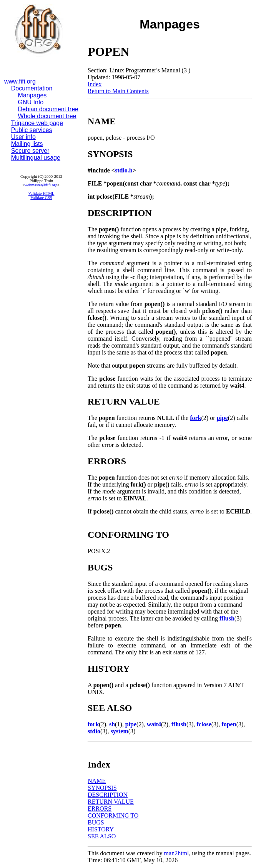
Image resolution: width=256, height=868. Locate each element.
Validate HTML (42, 193)
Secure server (30, 151)
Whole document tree (47, 116)
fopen (229, 724)
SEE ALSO (102, 836)
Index (95, 84)
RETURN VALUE (111, 802)
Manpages (32, 95)
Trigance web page (37, 123)
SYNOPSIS (102, 788)
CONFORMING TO (113, 815)
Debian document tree (48, 109)
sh (112, 724)
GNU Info (31, 102)
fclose (204, 724)
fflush (227, 618)
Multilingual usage (36, 158)
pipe (222, 418)
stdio (94, 731)
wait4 (154, 724)
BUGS (96, 822)
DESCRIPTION (108, 795)
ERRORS (100, 809)
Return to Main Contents (118, 91)
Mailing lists (27, 144)
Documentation (32, 88)
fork (195, 418)
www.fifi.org (20, 81)
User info (23, 137)
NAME (97, 781)
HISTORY (101, 829)
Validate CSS (41, 198)
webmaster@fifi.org (41, 185)
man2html (177, 853)
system (120, 731)
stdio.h (124, 170)
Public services (32, 130)
